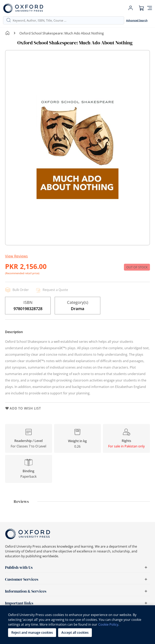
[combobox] (67, 20)
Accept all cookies (75, 633)
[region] (77, 625)
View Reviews (16, 256)
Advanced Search (137, 20)
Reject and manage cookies (32, 633)
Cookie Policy (108, 624)
